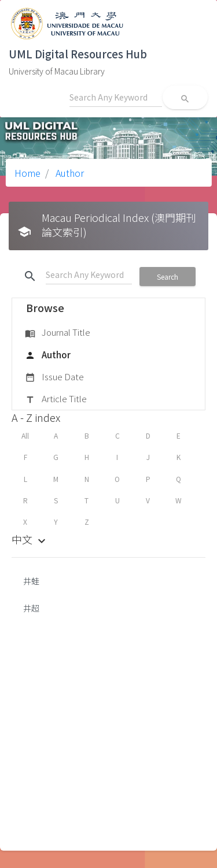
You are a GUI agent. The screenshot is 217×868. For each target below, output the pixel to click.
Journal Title (58, 333)
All (25, 435)
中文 (30, 539)
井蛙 (31, 581)
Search (168, 277)
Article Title (56, 399)
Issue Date (54, 377)
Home (27, 173)
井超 (31, 608)
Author (69, 173)
